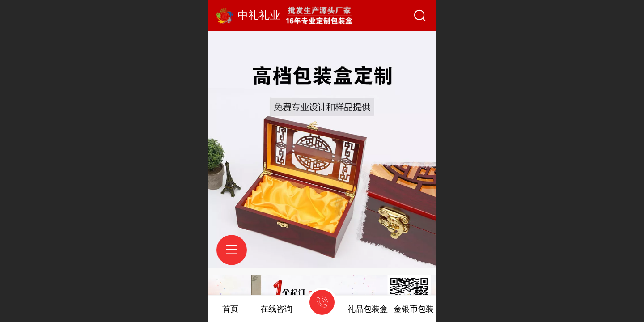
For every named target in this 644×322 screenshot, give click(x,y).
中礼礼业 (259, 15)
